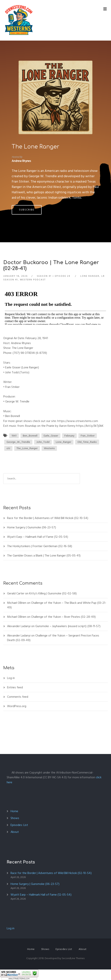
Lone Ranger (90, 276)
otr (8, 448)
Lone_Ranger (63, 442)
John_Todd (43, 442)
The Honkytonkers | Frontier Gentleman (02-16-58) (40, 546)
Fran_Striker (88, 436)
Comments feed (18, 697)
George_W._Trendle (18, 442)
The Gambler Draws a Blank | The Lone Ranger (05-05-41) (44, 556)
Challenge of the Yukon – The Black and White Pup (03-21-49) (57, 605)
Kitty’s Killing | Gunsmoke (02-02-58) (53, 593)
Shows (15, 818)
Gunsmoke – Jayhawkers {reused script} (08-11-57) (68, 626)
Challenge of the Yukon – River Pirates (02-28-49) (63, 617)
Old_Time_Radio (87, 442)
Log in (11, 678)
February (69, 436)
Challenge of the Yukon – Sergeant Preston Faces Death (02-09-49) (53, 638)
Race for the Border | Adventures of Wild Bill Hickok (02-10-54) (48, 518)
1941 (14, 436)
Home (14, 811)
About (15, 832)
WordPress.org (17, 706)
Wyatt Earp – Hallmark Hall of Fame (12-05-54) (38, 537)
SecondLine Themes (73, 958)
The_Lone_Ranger (27, 448)
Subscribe (27, 210)
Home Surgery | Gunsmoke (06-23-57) (32, 527)
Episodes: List (19, 825)
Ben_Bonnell (30, 436)
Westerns (49, 448)
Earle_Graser (51, 436)
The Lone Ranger (35, 147)
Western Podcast (33, 280)
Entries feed (15, 687)
